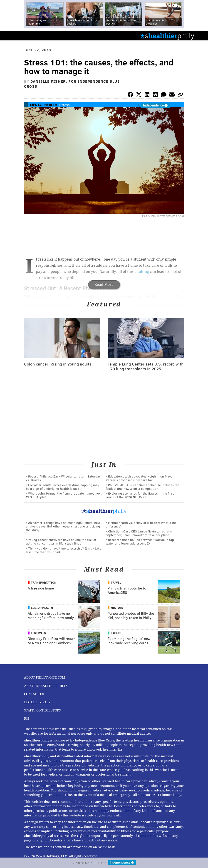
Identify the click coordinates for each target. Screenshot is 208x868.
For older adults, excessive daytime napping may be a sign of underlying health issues (63, 487)
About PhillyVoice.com (45, 677)
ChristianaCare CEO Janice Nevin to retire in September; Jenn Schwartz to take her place (139, 533)
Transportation (44, 582)
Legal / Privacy (37, 702)
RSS (27, 719)
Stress (64, 105)
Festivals (38, 633)
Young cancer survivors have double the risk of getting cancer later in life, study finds (61, 541)
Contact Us (34, 694)
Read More (104, 285)
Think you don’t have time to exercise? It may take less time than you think (63, 550)
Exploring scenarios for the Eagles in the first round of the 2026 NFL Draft (140, 495)
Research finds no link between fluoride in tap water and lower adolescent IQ (140, 541)
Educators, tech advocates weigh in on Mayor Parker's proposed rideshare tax (140, 478)
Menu (201, 36)
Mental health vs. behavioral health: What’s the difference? (141, 524)
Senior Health (42, 608)
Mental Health (44, 105)
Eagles (116, 633)
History (117, 608)
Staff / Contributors (42, 710)
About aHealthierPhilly (46, 686)
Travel (116, 582)
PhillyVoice (11, 35)
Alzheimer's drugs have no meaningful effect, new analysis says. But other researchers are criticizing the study (63, 526)
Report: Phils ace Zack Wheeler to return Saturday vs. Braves (63, 478)
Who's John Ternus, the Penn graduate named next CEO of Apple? (64, 495)
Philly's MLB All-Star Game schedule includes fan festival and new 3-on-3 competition (142, 487)
